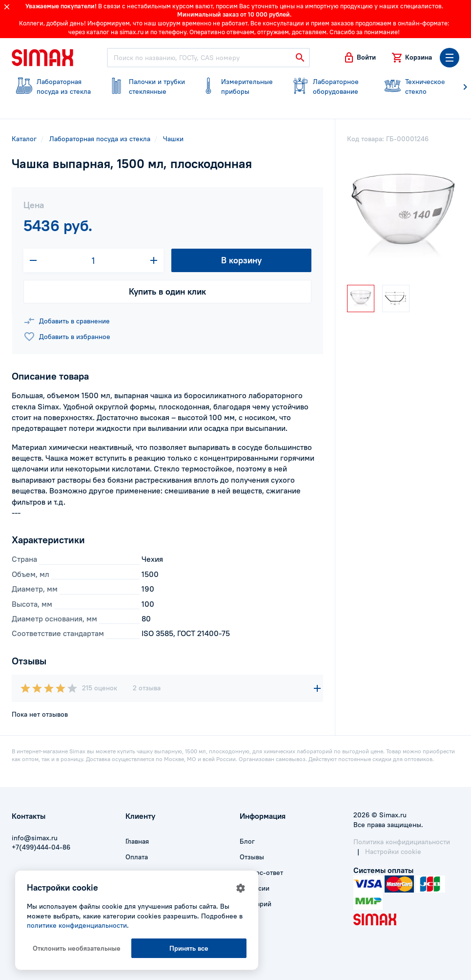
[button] (359, 58)
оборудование (328, 86)
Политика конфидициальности (402, 842)
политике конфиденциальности (77, 925)
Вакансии (255, 888)
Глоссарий (256, 904)
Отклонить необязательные (77, 948)
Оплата (137, 857)
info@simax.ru (35, 838)
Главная (137, 841)
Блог (247, 841)
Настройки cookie (393, 852)
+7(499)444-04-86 (41, 847)
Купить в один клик (167, 291)
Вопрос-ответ (261, 873)
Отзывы (252, 857)
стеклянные (144, 86)
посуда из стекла (52, 86)
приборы (236, 86)
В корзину (241, 260)
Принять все (189, 948)
